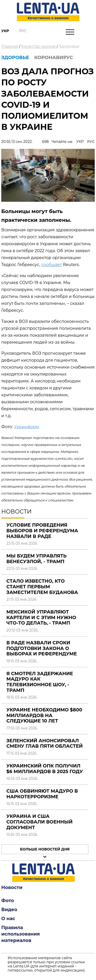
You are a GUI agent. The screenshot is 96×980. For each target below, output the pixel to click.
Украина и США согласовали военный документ (40, 822)
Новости (12, 887)
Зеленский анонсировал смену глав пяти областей (45, 744)
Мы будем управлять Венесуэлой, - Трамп (36, 559)
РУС (91, 142)
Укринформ (26, 427)
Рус (23, 31)
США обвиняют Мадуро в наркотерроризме (42, 794)
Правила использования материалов (21, 934)
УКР (80, 142)
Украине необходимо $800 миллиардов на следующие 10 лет (44, 715)
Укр (5, 31)
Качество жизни (39, 46)
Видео (9, 910)
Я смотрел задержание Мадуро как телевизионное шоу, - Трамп (40, 682)
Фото (8, 901)
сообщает (52, 265)
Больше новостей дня (45, 849)
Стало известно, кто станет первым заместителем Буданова (42, 587)
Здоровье (69, 46)
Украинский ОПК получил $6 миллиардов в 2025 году (45, 769)
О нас (8, 919)
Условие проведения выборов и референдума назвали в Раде (42, 531)
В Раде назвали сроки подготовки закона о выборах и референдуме (42, 648)
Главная (10, 46)
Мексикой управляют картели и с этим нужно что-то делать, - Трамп (41, 617)
